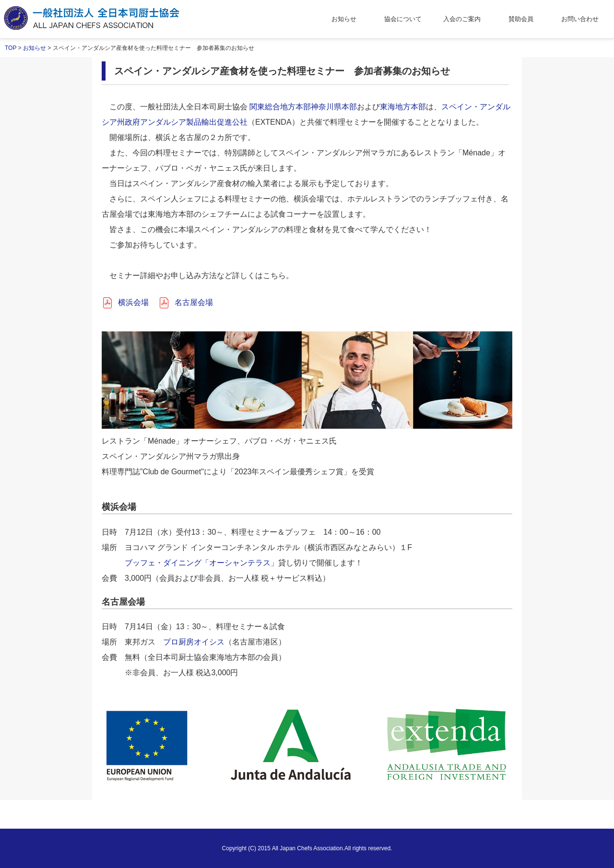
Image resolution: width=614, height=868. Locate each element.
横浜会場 (133, 302)
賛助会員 (521, 19)
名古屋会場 (194, 302)
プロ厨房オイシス (194, 642)
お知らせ (344, 19)
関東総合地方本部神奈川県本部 (303, 107)
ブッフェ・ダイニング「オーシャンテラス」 (201, 563)
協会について (403, 19)
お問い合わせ (580, 19)
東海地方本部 (403, 107)
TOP (11, 48)
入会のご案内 (462, 19)
